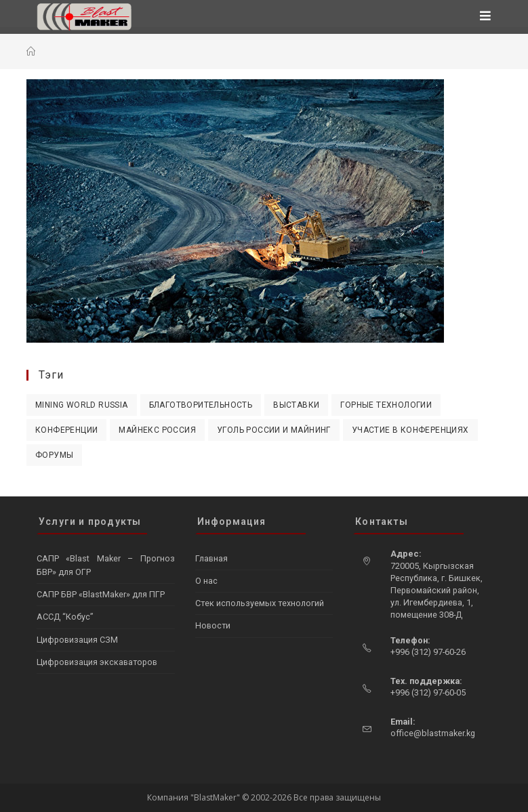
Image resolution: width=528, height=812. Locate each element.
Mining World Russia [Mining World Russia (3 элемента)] (82, 405)
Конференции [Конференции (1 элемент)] (66, 430)
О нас (206, 581)
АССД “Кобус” (65, 617)
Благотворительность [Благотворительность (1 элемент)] (201, 405)
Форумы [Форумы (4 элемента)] (54, 455)
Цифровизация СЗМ (77, 640)
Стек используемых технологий (260, 603)
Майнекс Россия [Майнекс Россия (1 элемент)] (157, 430)
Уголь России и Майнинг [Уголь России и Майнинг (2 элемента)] (274, 430)
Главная (211, 558)
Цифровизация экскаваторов (97, 662)
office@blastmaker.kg (433, 733)
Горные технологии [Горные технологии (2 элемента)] (386, 405)
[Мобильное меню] (486, 17)
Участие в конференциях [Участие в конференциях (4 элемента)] (410, 430)
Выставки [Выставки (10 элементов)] (296, 405)
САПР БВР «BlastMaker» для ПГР (101, 594)
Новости (213, 625)
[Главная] (31, 51)
